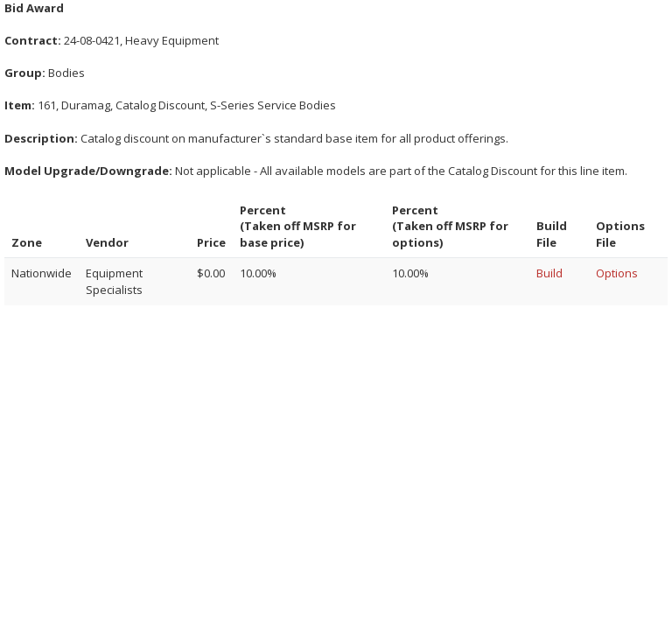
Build (549, 273)
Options (617, 273)
